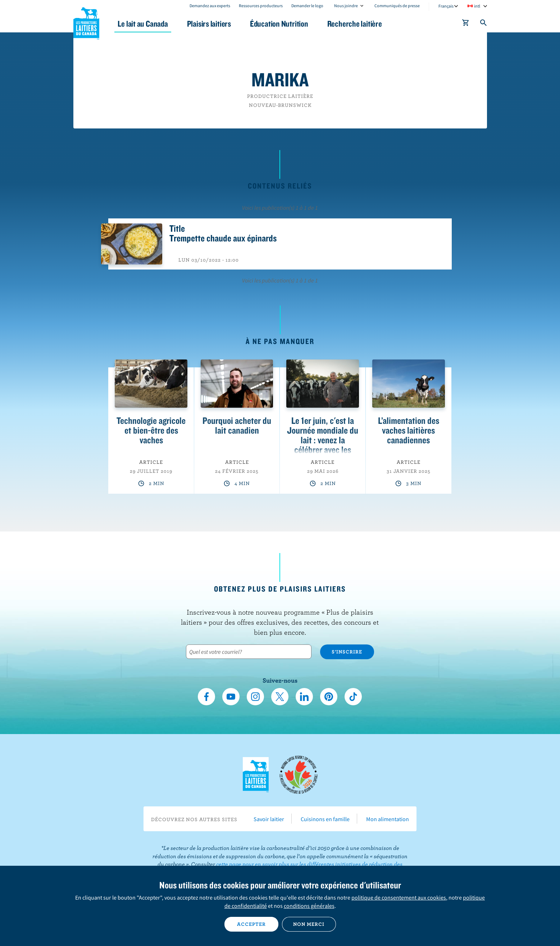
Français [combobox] (446, 6)
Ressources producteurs (261, 6)
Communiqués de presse (397, 6)
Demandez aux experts (210, 6)
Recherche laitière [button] (355, 24)
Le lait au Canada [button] (143, 24)
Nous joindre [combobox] (346, 6)
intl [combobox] (477, 6)
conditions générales (309, 906)
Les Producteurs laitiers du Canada (86, 22)
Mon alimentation (388, 819)
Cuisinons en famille (325, 819)
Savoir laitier (269, 819)
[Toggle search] (484, 24)
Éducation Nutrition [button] (279, 24)
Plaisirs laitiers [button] (209, 24)
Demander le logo (307, 6)
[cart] (466, 24)
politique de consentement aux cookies (399, 897)
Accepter (251, 924)
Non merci (309, 924)
